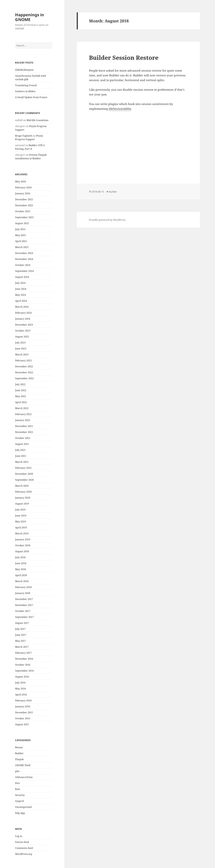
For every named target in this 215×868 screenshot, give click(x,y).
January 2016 (23, 706)
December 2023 (24, 325)
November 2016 (24, 659)
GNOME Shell (23, 765)
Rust (18, 789)
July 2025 (20, 229)
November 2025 (24, 205)
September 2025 (24, 217)
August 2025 (22, 223)
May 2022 (21, 396)
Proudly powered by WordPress (107, 220)
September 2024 (24, 271)
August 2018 (22, 551)
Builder (19, 753)
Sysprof (19, 801)
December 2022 (24, 366)
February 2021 (23, 468)
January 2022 (23, 420)
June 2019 (21, 516)
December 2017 (24, 599)
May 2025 (21, 235)
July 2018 (20, 557)
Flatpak (19, 759)
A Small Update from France (31, 97)
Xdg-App (20, 813)
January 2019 (23, 539)
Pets (17, 783)
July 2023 (20, 343)
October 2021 (23, 438)
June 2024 (21, 289)
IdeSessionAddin (120, 109)
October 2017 (23, 611)
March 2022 (22, 408)
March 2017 (22, 647)
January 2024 (23, 319)
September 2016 (24, 671)
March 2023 (22, 355)
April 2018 (21, 575)
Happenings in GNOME (30, 17)
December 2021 (24, 426)
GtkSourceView (24, 777)
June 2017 (21, 635)
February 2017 (23, 653)
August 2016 (22, 677)
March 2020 (22, 486)
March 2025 (22, 247)
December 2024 (24, 253)
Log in (19, 836)
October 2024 (23, 265)
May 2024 (21, 295)
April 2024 (21, 301)
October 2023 (23, 331)
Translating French (26, 85)
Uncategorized (23, 807)
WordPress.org (24, 854)
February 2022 (23, 414)
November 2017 (24, 605)
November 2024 (24, 259)
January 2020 (23, 498)
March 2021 (22, 462)
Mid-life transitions (37, 120)
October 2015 (23, 718)
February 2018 (23, 587)
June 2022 (21, 390)
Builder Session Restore (124, 57)
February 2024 (23, 313)
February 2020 (23, 492)
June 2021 (21, 456)
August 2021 (22, 444)
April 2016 (21, 695)
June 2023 (21, 349)
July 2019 (20, 510)
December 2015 (24, 712)
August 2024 (22, 277)
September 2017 (24, 617)
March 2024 (22, 307)
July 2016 (20, 683)
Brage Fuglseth (24, 136)
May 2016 (21, 689)
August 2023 (22, 337)
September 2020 (24, 480)
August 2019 (22, 504)
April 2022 (21, 402)
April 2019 (21, 528)
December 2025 (24, 199)
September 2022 (24, 378)
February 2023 (23, 360)
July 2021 (20, 450)
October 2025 (23, 211)
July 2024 (20, 283)
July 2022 (20, 384)
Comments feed (24, 848)
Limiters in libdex (25, 91)
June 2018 (21, 563)
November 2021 (24, 432)
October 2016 (23, 665)
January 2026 (23, 193)
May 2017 (21, 641)
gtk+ (18, 771)
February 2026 (23, 187)
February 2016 (23, 701)
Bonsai (19, 747)
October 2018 (23, 545)
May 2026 (21, 182)
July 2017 (20, 629)
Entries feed (22, 842)
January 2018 (23, 593)
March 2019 (22, 533)
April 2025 (21, 241)
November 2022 (24, 372)
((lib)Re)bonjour (24, 70)
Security (20, 795)
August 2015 (22, 724)
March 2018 (22, 581)
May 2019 (21, 522)
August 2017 (22, 623)
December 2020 (24, 474)
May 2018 (21, 569)
